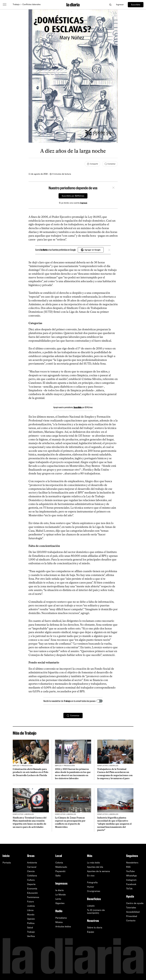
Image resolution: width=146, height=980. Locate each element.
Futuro (30, 902)
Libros (30, 910)
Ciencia (31, 871)
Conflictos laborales (32, 4)
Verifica (31, 936)
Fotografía (92, 882)
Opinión (31, 919)
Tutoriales (131, 908)
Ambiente (32, 863)
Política (31, 923)
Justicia (31, 906)
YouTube (130, 871)
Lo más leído (93, 863)
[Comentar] (110, 164)
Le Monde (61, 895)
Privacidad (132, 916)
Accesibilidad (133, 912)
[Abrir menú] (5, 5)
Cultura (31, 880)
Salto (58, 876)
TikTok (129, 889)
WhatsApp (131, 876)
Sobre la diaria (95, 928)
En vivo (91, 876)
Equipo (91, 932)
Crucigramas (94, 891)
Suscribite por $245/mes (73, 196)
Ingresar (120, 5)
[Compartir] (92, 164)
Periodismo (61, 918)
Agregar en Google (91, 250)
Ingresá (84, 203)
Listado (91, 906)
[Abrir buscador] (110, 5)
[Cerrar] (113, 188)
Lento (58, 899)
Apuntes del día (95, 867)
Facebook (131, 884)
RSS (128, 867)
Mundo (31, 915)
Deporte (31, 884)
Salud (30, 928)
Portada (7, 863)
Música (59, 922)
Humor (91, 887)
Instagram (131, 880)
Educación (32, 893)
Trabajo (16, 4)
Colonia (59, 863)
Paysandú (60, 871)
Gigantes (60, 903)
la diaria (60, 890)
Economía (32, 889)
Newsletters (132, 863)
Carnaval (32, 867)
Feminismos (33, 897)
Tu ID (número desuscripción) (96, 912)
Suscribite (136, 5)
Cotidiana (32, 876)
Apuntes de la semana (98, 871)
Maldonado (61, 867)
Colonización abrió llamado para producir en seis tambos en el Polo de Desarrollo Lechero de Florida (30, 772)
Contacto (131, 921)
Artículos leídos (63, 927)
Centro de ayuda (135, 903)
